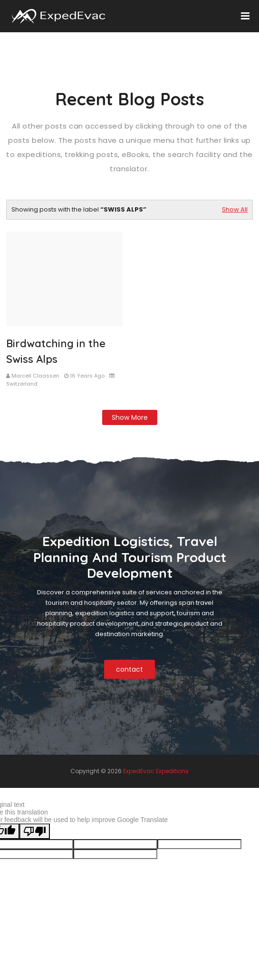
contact (129, 669)
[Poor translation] (35, 831)
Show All (235, 209)
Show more (130, 417)
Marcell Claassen (35, 376)
